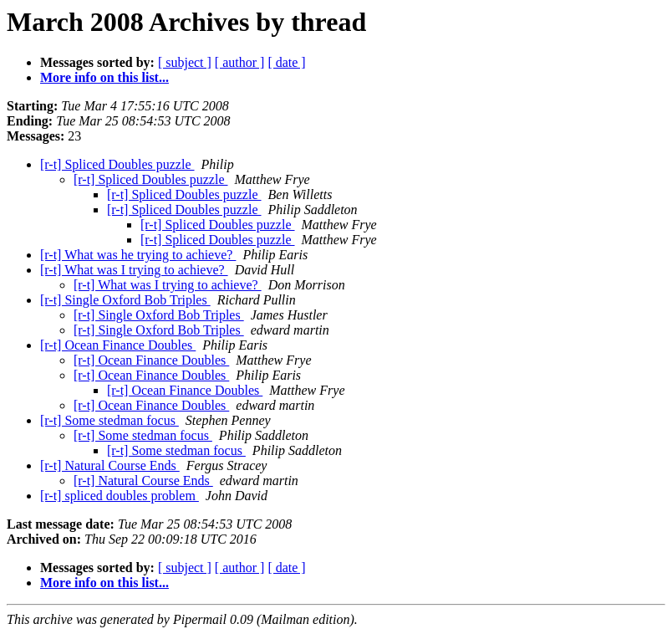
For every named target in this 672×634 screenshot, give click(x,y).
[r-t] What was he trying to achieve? (138, 255)
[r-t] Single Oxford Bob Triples (125, 300)
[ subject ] (185, 62)
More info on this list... (104, 77)
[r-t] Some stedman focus (109, 420)
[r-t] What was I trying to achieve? (134, 270)
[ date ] (286, 62)
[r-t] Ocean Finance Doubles (118, 345)
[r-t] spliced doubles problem (120, 496)
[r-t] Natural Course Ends (110, 465)
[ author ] (240, 62)
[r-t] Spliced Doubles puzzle (117, 164)
